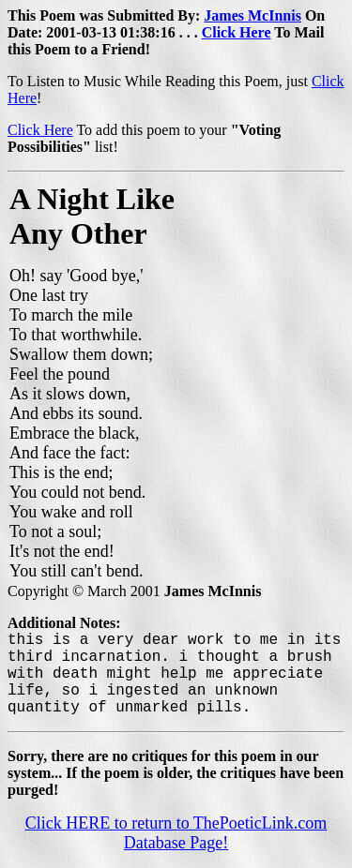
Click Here (237, 32)
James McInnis (253, 15)
